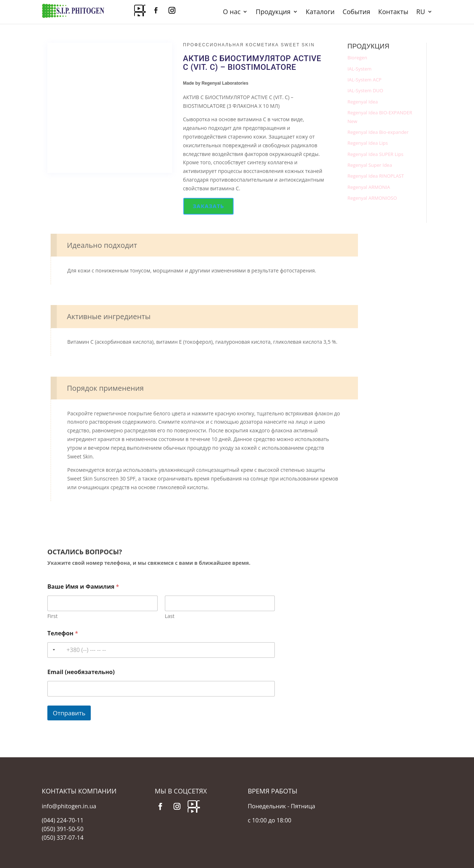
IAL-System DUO (365, 90)
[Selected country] (52, 650)
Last (170, 616)
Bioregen (357, 58)
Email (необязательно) (81, 672)
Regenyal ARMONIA (369, 187)
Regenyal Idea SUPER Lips (375, 154)
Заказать (208, 206)
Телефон (63, 633)
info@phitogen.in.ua (69, 806)
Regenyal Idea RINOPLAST (376, 176)
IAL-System (360, 69)
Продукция (273, 12)
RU (420, 12)
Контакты (393, 12)
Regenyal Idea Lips (368, 143)
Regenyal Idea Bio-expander (378, 132)
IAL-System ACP (364, 80)
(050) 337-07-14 (63, 838)
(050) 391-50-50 (63, 829)
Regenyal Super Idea (370, 165)
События (356, 12)
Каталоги (320, 12)
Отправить (69, 713)
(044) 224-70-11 (63, 820)
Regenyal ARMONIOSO (372, 198)
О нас (232, 12)
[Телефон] (161, 650)
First (52, 616)
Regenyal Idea (363, 102)
